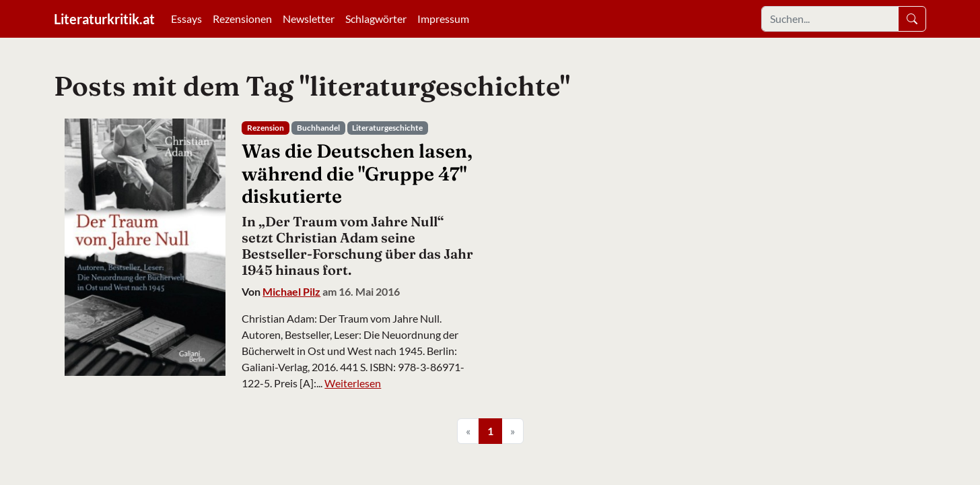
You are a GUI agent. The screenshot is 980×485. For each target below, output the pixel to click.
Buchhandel (318, 128)
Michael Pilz (291, 291)
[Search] (830, 19)
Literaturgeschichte (387, 128)
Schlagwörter (376, 19)
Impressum (443, 19)
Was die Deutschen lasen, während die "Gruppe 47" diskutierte (357, 173)
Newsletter (309, 19)
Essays (186, 19)
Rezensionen (242, 19)
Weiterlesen (353, 383)
